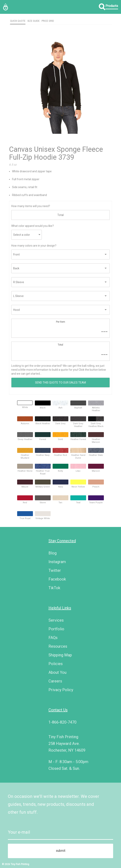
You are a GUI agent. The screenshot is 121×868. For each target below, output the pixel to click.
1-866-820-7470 (62, 722)
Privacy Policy (61, 690)
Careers (55, 681)
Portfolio (56, 629)
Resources (58, 646)
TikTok (54, 588)
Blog (53, 553)
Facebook (57, 579)
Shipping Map (60, 655)
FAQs (53, 638)
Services (56, 620)
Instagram (57, 562)
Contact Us (58, 710)
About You (57, 672)
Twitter (55, 570)
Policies (56, 664)
